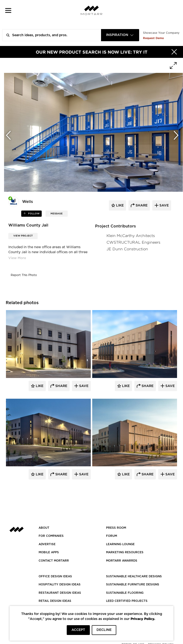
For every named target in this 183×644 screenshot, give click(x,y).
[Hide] (174, 52)
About (44, 528)
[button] (8, 10)
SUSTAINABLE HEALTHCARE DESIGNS (134, 576)
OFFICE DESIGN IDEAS (55, 576)
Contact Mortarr (54, 561)
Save (83, 386)
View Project (23, 236)
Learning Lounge (120, 544)
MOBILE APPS (49, 552)
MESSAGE (57, 214)
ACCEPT (78, 630)
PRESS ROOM (116, 528)
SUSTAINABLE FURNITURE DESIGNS (133, 584)
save (164, 206)
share (141, 206)
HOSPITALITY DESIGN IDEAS (60, 584)
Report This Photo (24, 275)
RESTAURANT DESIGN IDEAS (60, 593)
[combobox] (120, 35)
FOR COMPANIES (51, 536)
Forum (112, 536)
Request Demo (153, 38)
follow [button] (33, 214)
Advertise (47, 544)
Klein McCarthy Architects (131, 236)
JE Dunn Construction (127, 249)
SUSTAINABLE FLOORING (125, 593)
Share (61, 386)
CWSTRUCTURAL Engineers (133, 242)
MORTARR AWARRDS (122, 561)
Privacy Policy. (143, 619)
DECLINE (104, 630)
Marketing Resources (125, 552)
